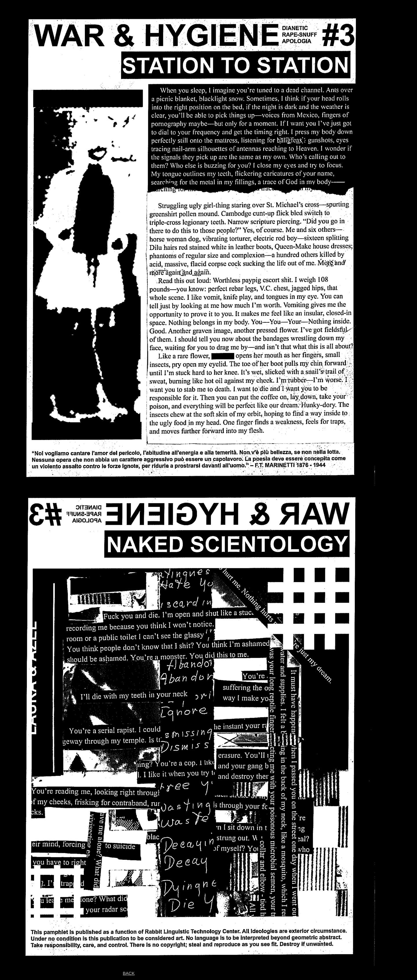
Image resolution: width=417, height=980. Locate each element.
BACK (129, 973)
